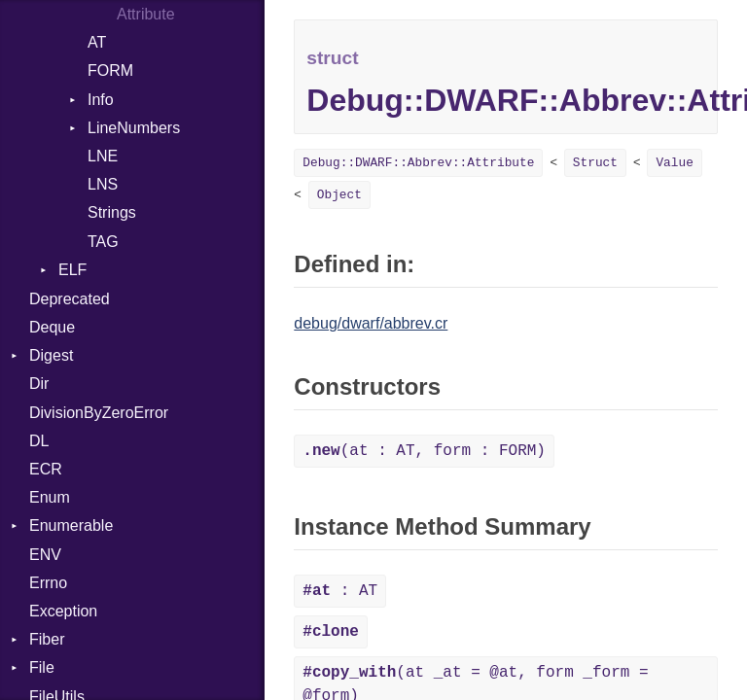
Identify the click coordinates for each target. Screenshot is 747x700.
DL (39, 441)
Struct (595, 163)
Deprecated (70, 299)
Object (339, 195)
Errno (48, 583)
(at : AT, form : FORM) (424, 451)
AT (97, 42)
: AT (340, 591)
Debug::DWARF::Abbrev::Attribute (418, 163)
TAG (103, 242)
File (42, 667)
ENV (45, 555)
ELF (72, 270)
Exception (63, 611)
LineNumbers (134, 128)
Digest (51, 355)
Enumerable (71, 525)
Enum (50, 497)
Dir (39, 384)
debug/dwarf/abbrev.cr (371, 323)
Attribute (146, 14)
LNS (103, 184)
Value (674, 163)
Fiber (47, 639)
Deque (52, 327)
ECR (46, 469)
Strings (112, 212)
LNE (103, 156)
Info (101, 100)
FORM (110, 70)
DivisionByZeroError (99, 413)
